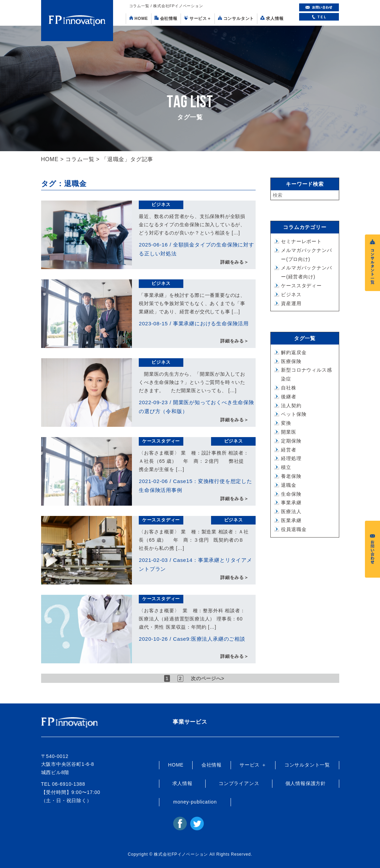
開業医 (289, 432)
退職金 (289, 485)
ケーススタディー (161, 441)
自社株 (289, 388)
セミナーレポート (301, 241)
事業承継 (291, 503)
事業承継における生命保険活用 (211, 323)
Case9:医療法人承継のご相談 (209, 639)
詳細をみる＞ (235, 262)
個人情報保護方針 (306, 783)
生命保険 (291, 494)
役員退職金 (294, 529)
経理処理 (291, 458)
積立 (286, 467)
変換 (286, 423)
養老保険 (291, 476)
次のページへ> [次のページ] (209, 678)
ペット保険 (294, 414)
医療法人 (291, 511)
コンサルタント (236, 18)
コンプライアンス (239, 783)
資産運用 (291, 303)
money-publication (195, 802)
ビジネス (161, 204)
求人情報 (272, 18)
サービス (198, 18)
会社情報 (166, 18)
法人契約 (291, 406)
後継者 (289, 397)
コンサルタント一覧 (307, 765)
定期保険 (291, 441)
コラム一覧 (80, 159)
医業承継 (291, 520)
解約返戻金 (294, 352)
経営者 (289, 450)
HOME (139, 18)
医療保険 (291, 361)
